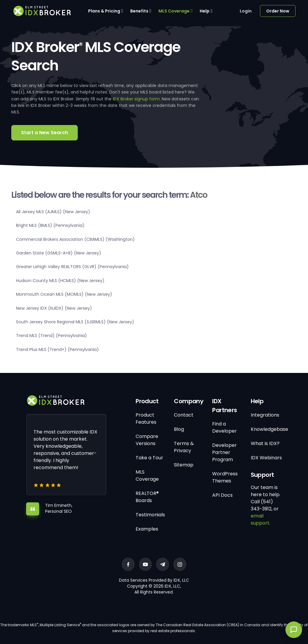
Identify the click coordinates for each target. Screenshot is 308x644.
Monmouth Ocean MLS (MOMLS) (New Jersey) (64, 294)
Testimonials (150, 515)
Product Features (146, 418)
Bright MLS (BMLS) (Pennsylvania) (50, 225)
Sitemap (184, 465)
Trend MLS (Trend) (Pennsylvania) (51, 336)
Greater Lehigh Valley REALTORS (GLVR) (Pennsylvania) (72, 267)
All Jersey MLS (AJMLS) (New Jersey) (53, 212)
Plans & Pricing (104, 11)
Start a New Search (45, 133)
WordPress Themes (225, 477)
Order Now (278, 11)
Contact (184, 415)
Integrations (265, 415)
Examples (147, 529)
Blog (179, 429)
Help (205, 11)
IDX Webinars (266, 458)
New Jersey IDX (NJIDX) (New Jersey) (54, 308)
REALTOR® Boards (147, 497)
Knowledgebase (269, 429)
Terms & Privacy (184, 447)
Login (246, 11)
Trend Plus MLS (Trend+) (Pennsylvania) (57, 349)
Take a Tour (149, 458)
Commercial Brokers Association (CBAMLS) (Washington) (75, 239)
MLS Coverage (174, 11)
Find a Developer (224, 427)
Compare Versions (147, 440)
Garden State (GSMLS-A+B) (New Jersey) (59, 253)
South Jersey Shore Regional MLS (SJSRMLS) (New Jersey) (75, 322)
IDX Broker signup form (136, 99)
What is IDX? (265, 443)
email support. (261, 519)
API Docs (222, 495)
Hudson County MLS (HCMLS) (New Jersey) (60, 281)
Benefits (139, 11)
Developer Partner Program (224, 452)
